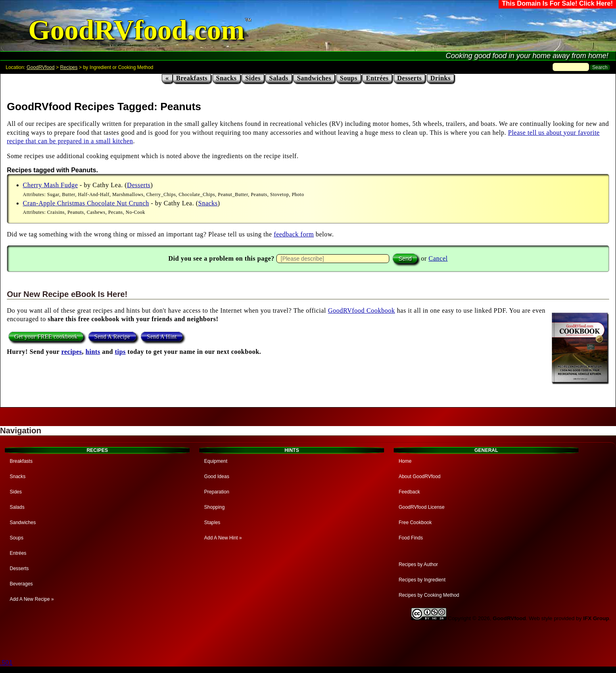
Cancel (438, 258)
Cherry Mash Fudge (50, 185)
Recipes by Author (418, 564)
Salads (279, 78)
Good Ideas (217, 477)
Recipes (69, 67)
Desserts (410, 78)
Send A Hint (162, 337)
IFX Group (596, 618)
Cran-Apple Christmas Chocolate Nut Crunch (86, 203)
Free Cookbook (415, 523)
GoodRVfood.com (136, 30)
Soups (349, 78)
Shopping (214, 507)
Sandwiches (314, 78)
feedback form (294, 234)
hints (93, 352)
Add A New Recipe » (32, 599)
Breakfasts (192, 78)
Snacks (227, 78)
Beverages (21, 584)
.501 (6, 663)
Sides (253, 78)
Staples (212, 523)
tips (120, 352)
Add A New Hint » (223, 538)
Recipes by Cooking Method (429, 595)
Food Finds (411, 538)
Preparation (217, 492)
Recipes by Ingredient (422, 580)
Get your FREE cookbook (46, 337)
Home (405, 461)
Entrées (377, 78)
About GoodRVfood (420, 477)
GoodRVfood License (422, 507)
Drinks (441, 78)
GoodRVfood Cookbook (361, 310)
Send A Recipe (112, 337)
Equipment (216, 461)
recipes (72, 352)
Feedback (409, 492)
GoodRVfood (41, 67)
